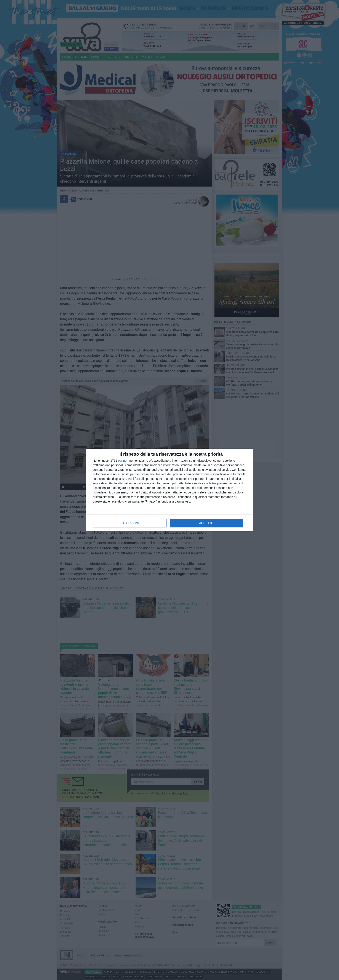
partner (123, 461)
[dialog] (169, 490)
